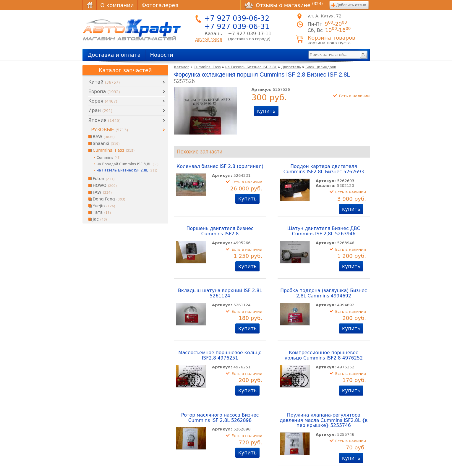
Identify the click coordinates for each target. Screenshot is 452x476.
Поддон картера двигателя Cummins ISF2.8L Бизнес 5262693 (324, 169)
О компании (117, 5)
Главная (90, 5)
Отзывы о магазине (283, 5)
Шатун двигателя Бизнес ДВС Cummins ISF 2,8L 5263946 (324, 231)
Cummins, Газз (207, 67)
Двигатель (291, 67)
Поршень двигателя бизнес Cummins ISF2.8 (220, 231)
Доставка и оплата (114, 55)
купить (266, 111)
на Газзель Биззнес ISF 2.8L (251, 67)
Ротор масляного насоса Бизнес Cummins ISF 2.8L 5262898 (220, 418)
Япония (105, 120)
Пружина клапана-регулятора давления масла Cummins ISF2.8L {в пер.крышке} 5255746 (324, 420)
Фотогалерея (160, 5)
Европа (104, 92)
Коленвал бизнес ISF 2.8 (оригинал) (220, 166)
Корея (103, 101)
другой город (209, 39)
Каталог (182, 67)
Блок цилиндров (321, 67)
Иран (101, 110)
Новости (161, 55)
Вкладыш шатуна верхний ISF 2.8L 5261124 (220, 293)
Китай (104, 82)
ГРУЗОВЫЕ (108, 130)
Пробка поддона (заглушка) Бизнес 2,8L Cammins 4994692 (324, 293)
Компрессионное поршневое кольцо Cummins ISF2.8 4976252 (324, 355)
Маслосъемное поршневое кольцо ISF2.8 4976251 (220, 355)
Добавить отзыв (351, 5)
